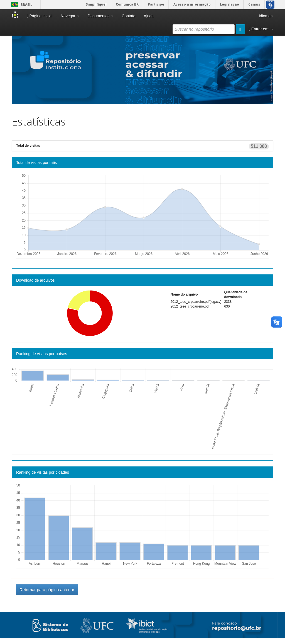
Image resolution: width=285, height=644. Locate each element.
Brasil (21, 5)
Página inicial (40, 16)
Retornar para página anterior (47, 590)
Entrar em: (261, 29)
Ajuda (149, 16)
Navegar (70, 16)
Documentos (100, 16)
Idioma (266, 16)
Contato (128, 16)
